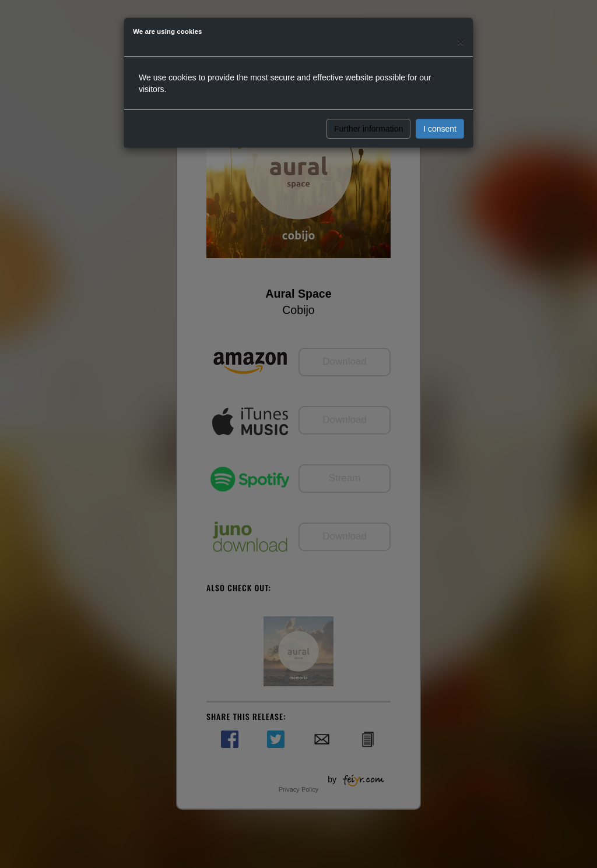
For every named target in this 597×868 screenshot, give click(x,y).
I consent (440, 129)
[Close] (461, 42)
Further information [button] (368, 129)
